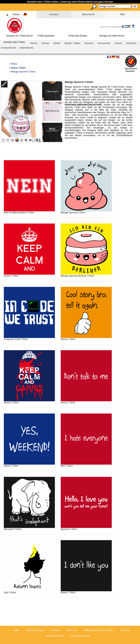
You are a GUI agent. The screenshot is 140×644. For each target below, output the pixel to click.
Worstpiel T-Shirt (13, 529)
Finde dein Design (78, 36)
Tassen (118, 43)
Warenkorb (88, 14)
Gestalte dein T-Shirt (14, 42)
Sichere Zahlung (35, 630)
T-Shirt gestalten (46, 36)
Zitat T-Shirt (10, 593)
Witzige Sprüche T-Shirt (73, 213)
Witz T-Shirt (67, 466)
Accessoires (104, 43)
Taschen (89, 43)
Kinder (57, 43)
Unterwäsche (26, 48)
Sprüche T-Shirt (69, 529)
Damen (45, 43)
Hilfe (122, 14)
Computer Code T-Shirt (16, 339)
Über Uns (72, 630)
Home (16, 14)
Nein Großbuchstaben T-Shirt (19, 213)
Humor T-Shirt (11, 276)
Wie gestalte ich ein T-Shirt (99, 630)
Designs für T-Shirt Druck (20, 36)
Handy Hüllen (72, 43)
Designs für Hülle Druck (112, 36)
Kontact (54, 14)
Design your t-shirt (81, 636)
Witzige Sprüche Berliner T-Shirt (77, 276)
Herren (34, 43)
